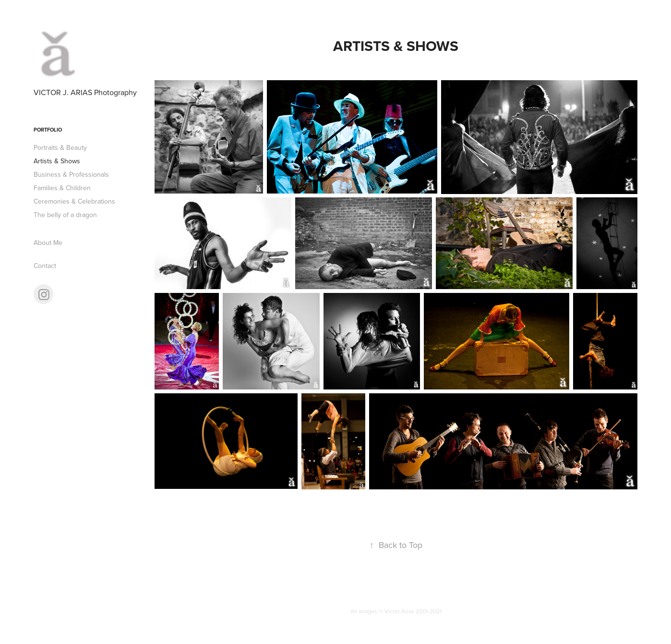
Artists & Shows (57, 161)
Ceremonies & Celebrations (74, 201)
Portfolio (48, 130)
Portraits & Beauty (60, 147)
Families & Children (62, 188)
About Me (48, 243)
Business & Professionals (71, 174)
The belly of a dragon (65, 215)
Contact (45, 266)
